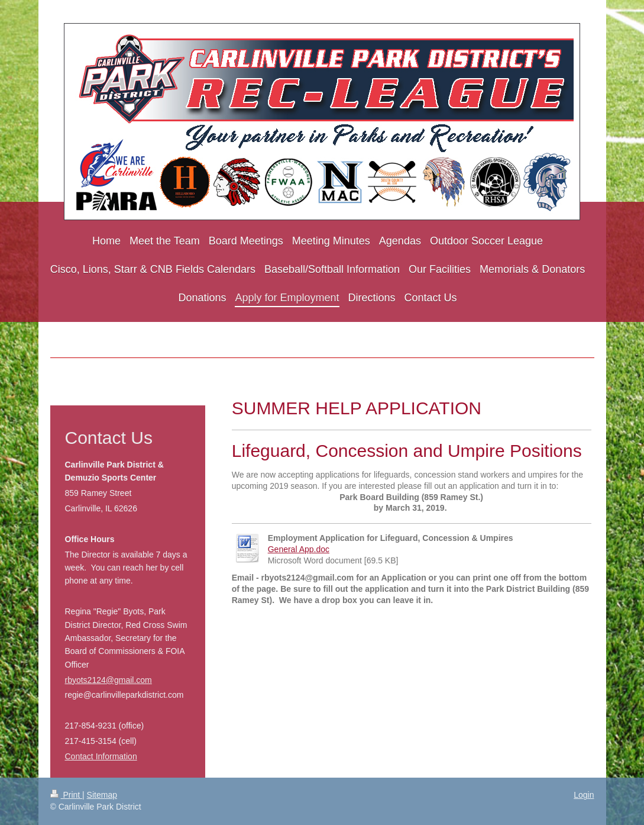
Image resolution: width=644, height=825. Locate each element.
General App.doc (299, 549)
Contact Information (101, 756)
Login (584, 795)
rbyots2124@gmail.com (109, 680)
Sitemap (102, 795)
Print (67, 795)
